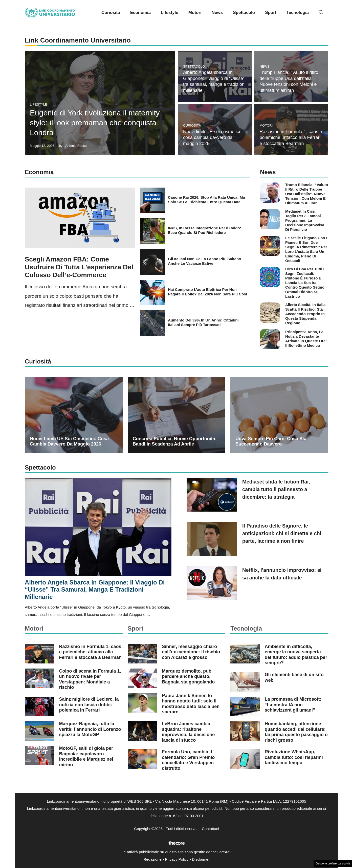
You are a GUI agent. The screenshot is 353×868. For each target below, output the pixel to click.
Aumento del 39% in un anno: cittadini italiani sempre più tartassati (203, 322)
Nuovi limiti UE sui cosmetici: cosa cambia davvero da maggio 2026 (212, 138)
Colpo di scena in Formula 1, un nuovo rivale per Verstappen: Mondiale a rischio (90, 679)
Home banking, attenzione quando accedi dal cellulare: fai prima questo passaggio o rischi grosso (296, 732)
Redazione (152, 859)
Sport (271, 13)
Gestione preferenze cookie (333, 863)
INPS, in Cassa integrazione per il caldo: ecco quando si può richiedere (204, 230)
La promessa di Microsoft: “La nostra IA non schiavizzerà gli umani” (293, 705)
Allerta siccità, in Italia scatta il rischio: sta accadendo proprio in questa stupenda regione (305, 314)
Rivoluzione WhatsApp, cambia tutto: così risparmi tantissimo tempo (294, 757)
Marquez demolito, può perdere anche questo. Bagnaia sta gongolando (188, 677)
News (217, 13)
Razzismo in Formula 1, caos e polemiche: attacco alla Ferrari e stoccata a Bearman (291, 138)
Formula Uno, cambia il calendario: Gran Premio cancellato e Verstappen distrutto (188, 760)
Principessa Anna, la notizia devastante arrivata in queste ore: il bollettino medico (306, 339)
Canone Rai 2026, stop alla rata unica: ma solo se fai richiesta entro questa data (206, 200)
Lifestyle (170, 13)
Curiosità (111, 13)
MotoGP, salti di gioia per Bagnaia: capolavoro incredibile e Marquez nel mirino (86, 756)
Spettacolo (244, 13)
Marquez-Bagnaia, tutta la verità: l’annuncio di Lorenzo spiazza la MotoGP (90, 729)
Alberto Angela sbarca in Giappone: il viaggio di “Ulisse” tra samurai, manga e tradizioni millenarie (95, 590)
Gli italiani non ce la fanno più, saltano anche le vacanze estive (204, 261)
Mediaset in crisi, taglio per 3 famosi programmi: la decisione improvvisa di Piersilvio (305, 220)
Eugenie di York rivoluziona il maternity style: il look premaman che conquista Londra (95, 123)
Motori (195, 13)
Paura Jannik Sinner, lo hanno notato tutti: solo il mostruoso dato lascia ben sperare (191, 704)
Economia (140, 13)
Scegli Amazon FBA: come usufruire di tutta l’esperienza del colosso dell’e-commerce (79, 267)
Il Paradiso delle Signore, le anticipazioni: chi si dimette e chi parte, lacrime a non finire (282, 533)
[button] (321, 13)
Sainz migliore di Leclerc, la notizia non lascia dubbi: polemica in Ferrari (89, 705)
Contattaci (210, 829)
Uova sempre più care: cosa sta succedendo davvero (271, 441)
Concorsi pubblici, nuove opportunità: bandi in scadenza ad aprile (175, 441)
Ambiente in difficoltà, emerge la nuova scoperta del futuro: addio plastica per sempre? (296, 655)
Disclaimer (201, 859)
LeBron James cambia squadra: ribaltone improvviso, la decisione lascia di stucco (188, 732)
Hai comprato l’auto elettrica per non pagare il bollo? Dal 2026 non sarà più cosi (207, 292)
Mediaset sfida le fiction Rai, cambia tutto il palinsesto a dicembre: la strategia (276, 489)
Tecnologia (298, 13)
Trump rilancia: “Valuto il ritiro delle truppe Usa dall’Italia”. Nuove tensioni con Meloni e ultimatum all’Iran (307, 194)
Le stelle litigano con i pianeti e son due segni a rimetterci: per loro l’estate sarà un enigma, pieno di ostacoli (306, 249)
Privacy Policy (177, 859)
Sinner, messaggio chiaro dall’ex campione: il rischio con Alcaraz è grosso (191, 652)
